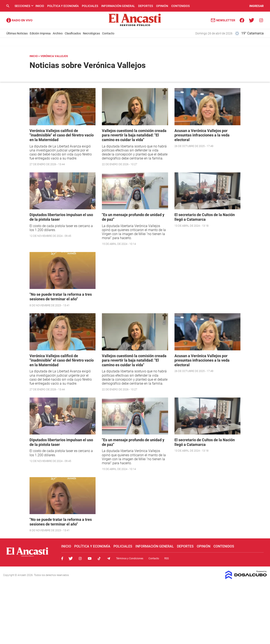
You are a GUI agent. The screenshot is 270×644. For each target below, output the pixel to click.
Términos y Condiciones (130, 558)
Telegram (109, 558)
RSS (167, 558)
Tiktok (99, 558)
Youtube (90, 558)
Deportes (146, 6)
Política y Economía (63, 6)
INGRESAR (256, 6)
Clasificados (73, 33)
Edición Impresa (40, 33)
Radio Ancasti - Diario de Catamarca (19, 20)
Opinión (162, 6)
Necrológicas (91, 33)
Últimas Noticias (17, 33)
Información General (118, 6)
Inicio (40, 6)
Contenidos (180, 6)
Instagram (80, 558)
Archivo (58, 33)
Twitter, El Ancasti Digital (71, 558)
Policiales (90, 6)
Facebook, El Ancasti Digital (62, 558)
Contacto (108, 33)
